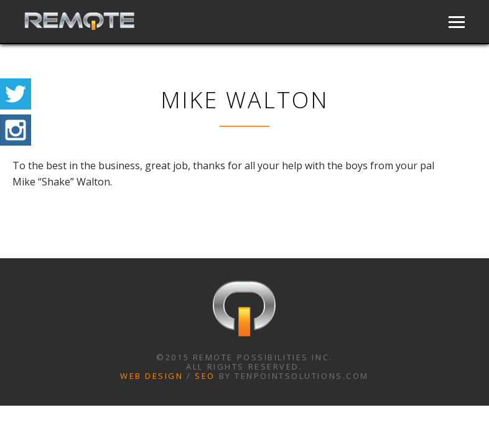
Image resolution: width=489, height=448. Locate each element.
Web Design (152, 376)
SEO (205, 376)
